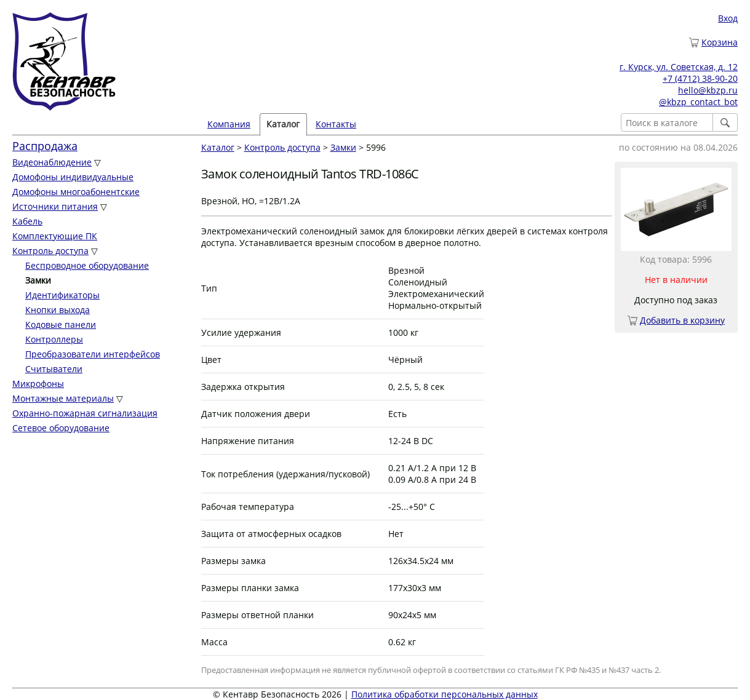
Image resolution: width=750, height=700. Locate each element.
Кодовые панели (61, 324)
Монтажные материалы (63, 398)
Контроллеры (54, 339)
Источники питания (55, 206)
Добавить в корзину (682, 320)
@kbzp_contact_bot (698, 102)
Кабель (27, 221)
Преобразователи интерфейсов (93, 354)
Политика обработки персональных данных (445, 694)
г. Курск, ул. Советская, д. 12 (679, 67)
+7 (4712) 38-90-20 (700, 78)
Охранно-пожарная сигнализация (85, 413)
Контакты (336, 124)
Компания (229, 124)
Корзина (720, 42)
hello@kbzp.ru (708, 90)
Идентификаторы (62, 295)
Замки (343, 147)
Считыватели (54, 369)
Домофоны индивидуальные (73, 177)
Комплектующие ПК (55, 236)
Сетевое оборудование (61, 428)
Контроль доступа (50, 251)
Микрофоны (38, 384)
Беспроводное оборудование (87, 265)
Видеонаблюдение (52, 162)
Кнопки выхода (58, 310)
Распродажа (45, 146)
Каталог (283, 124)
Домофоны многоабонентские (76, 192)
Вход (728, 18)
